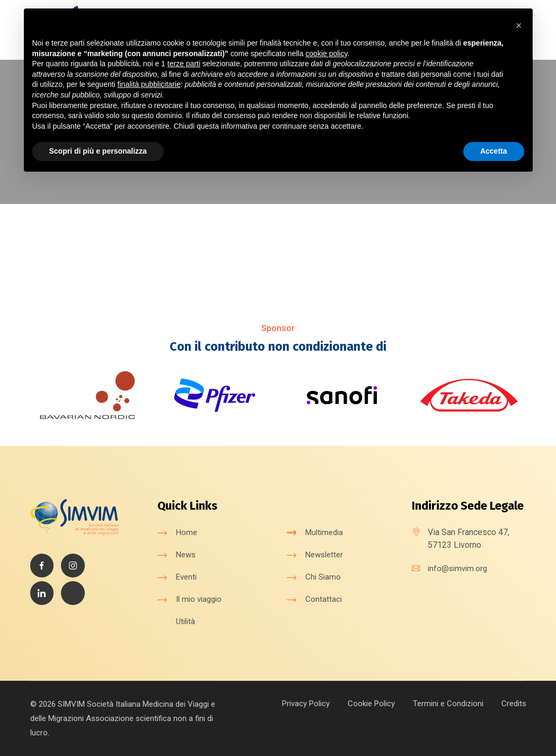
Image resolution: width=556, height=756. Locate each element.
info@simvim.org (459, 568)
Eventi (187, 577)
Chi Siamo (324, 577)
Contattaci (324, 599)
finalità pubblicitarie (149, 84)
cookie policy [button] (326, 54)
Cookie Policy (362, 703)
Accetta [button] (494, 151)
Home (187, 532)
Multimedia (326, 532)
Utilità (187, 621)
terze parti (184, 64)
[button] (519, 25)
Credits (513, 703)
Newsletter (326, 554)
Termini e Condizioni (444, 703)
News (187, 554)
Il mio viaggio (201, 599)
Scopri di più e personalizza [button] (98, 151)
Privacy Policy (292, 703)
